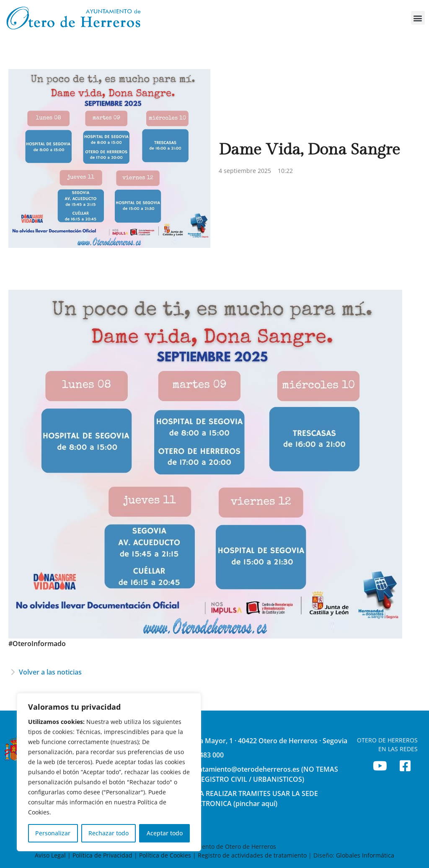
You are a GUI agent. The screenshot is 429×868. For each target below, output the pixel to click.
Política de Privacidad (102, 855)
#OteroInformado (37, 644)
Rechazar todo (109, 833)
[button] (418, 18)
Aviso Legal (51, 855)
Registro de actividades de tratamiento (252, 855)
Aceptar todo (165, 833)
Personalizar (53, 833)
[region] (109, 772)
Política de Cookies (165, 855)
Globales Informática (365, 855)
